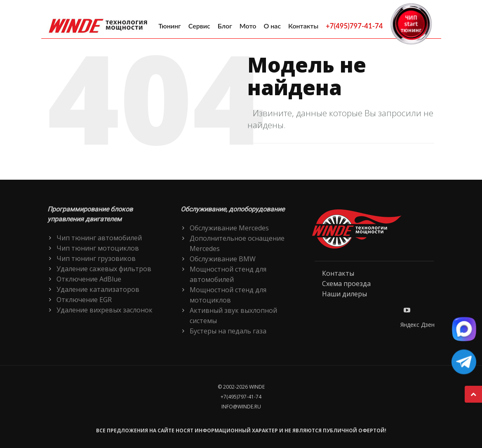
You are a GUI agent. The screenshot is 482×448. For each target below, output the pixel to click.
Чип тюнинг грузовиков (96, 258)
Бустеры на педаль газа (228, 331)
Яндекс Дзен (417, 325)
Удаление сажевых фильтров (104, 269)
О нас (272, 26)
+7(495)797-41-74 (354, 26)
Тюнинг (170, 26)
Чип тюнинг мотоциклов (98, 248)
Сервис (199, 26)
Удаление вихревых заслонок (105, 310)
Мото (248, 26)
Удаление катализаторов (98, 289)
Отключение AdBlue (89, 279)
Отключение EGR (84, 300)
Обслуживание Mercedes (229, 228)
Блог (225, 26)
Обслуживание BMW (223, 259)
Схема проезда (346, 284)
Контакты (303, 26)
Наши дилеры (344, 294)
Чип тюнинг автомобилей (99, 238)
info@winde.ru (241, 407)
